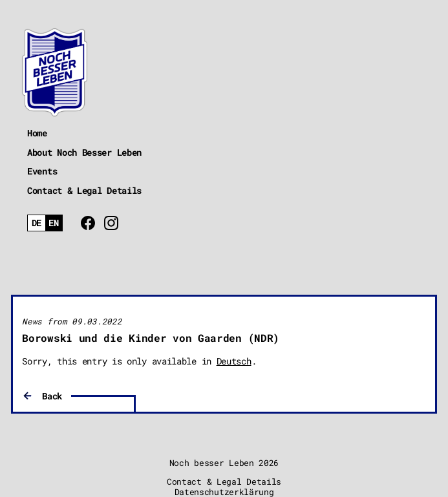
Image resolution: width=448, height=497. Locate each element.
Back (52, 396)
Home (37, 133)
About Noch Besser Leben (84, 152)
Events (42, 171)
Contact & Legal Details (84, 190)
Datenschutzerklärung (224, 492)
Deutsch (234, 361)
